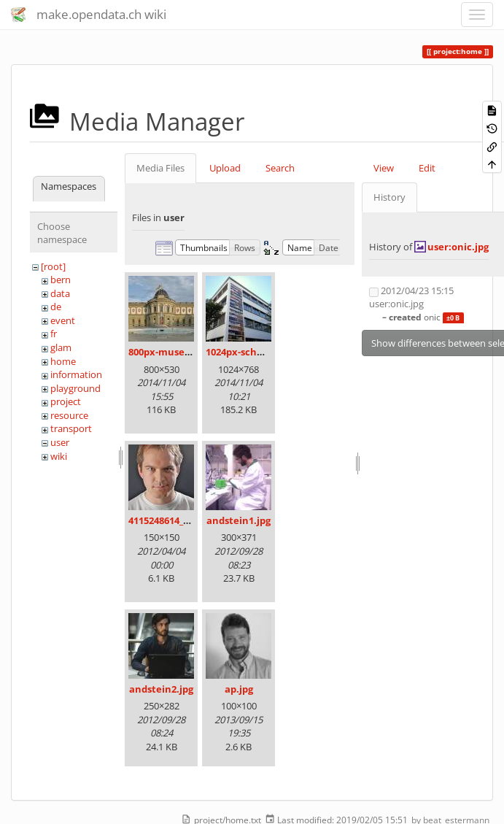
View (384, 168)
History (389, 197)
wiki (59, 456)
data (60, 293)
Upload (225, 168)
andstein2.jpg (161, 689)
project (66, 401)
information (76, 374)
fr (54, 334)
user (60, 442)
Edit (427, 168)
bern (61, 280)
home (63, 361)
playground (75, 388)
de (56, 307)
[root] (53, 266)
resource (69, 415)
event (63, 320)
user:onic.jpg (458, 247)
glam (61, 347)
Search (280, 168)
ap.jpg (239, 689)
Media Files (160, 168)
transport (71, 428)
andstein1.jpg (239, 520)
